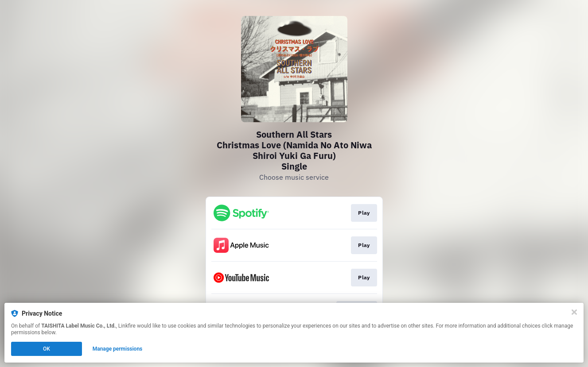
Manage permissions (118, 349)
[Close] (574, 312)
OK (47, 349)
